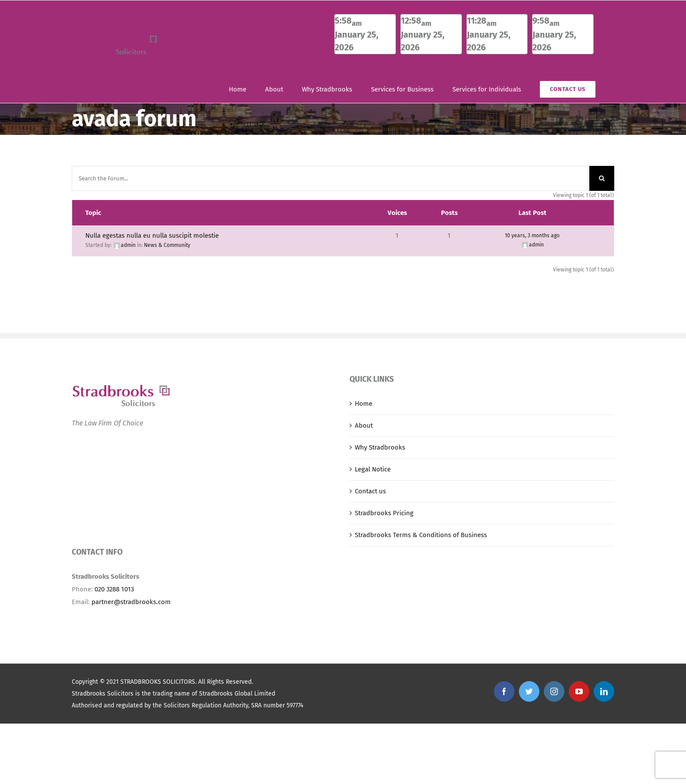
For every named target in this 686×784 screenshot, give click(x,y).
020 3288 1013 (114, 589)
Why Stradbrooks (380, 447)
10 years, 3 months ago (532, 236)
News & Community (167, 245)
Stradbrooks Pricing (384, 513)
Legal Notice (373, 469)
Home (364, 404)
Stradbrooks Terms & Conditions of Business (421, 535)
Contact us (370, 491)
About (364, 425)
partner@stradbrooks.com (131, 602)
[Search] (602, 178)
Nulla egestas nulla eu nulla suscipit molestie (152, 236)
